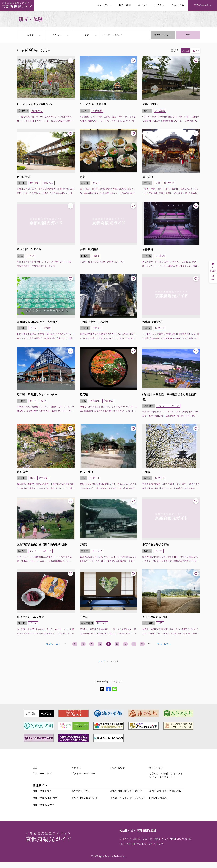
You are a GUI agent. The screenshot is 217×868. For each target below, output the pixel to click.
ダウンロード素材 (42, 773)
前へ (58, 644)
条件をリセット (163, 35)
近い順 (196, 50)
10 (134, 644)
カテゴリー (58, 35)
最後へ (168, 644)
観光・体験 (125, 5)
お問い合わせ (118, 768)
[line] (115, 689)
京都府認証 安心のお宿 (45, 798)
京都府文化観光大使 (43, 805)
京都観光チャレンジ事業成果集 (127, 798)
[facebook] (108, 689)
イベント (143, 5)
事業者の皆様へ (203, 5)
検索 (188, 35)
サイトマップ (156, 768)
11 (142, 644)
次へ (159, 644)
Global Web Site (158, 798)
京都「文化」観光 (42, 791)
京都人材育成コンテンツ (85, 798)
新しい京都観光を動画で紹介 (126, 791)
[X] (102, 689)
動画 (35, 768)
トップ (102, 661)
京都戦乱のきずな (81, 791)
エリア (30, 35)
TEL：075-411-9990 (130, 844)
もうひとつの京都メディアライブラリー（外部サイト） (166, 775)
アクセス (160, 5)
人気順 (186, 50)
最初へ (49, 644)
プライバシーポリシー (83, 773)
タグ (86, 35)
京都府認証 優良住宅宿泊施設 (165, 791)
